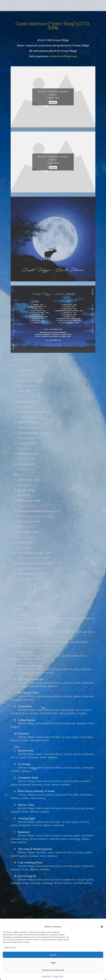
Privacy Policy (58, 976)
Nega (53, 962)
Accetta (53, 955)
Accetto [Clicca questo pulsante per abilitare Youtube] (53, 102)
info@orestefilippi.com (63, 56)
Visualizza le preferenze (53, 970)
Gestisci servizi (10, 947)
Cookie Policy (46, 976)
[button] (102, 927)
